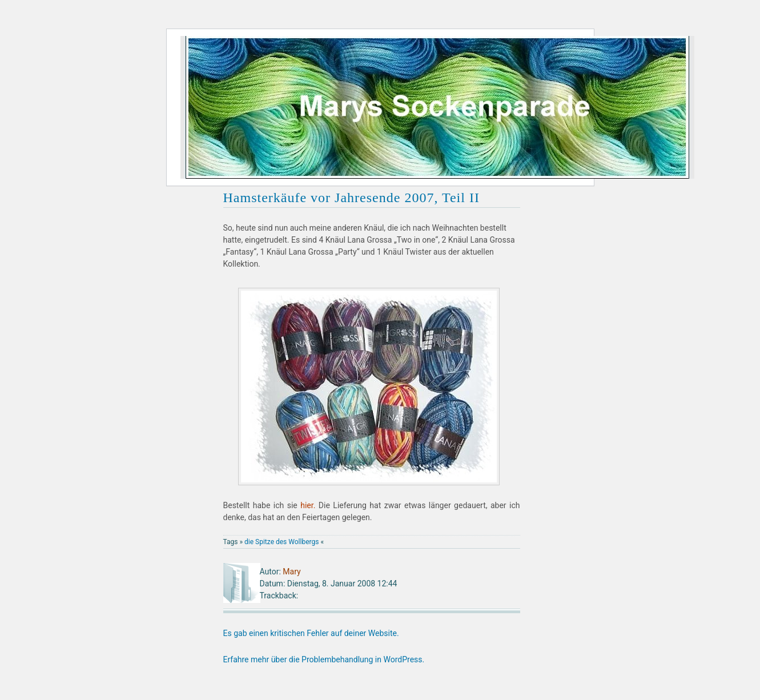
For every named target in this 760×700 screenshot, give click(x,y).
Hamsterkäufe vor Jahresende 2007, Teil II (351, 198)
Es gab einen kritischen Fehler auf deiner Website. (311, 633)
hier (307, 505)
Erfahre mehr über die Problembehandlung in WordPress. (324, 659)
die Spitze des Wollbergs (282, 542)
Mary (291, 572)
